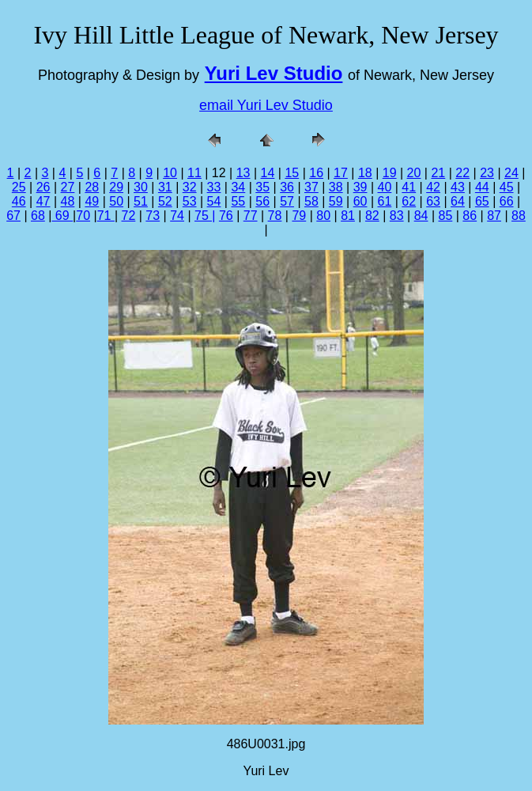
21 (438, 173)
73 (153, 216)
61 (385, 201)
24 (511, 173)
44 (482, 187)
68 (38, 216)
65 (482, 201)
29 (116, 187)
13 (243, 173)
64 (458, 201)
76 (226, 216)
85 (446, 216)
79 (299, 216)
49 (92, 201)
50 (116, 201)
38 (336, 187)
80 (323, 216)
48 (68, 201)
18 (365, 173)
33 (214, 187)
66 (507, 201)
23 (487, 173)
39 (360, 187)
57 (287, 201)
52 (165, 201)
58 (311, 201)
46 (19, 201)
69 (62, 216)
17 (341, 173)
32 (190, 187)
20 (414, 173)
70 (83, 216)
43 (458, 187)
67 (13, 216)
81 (348, 216)
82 (372, 216)
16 (316, 173)
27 (68, 187)
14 (268, 173)
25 (19, 187)
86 (470, 216)
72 (129, 216)
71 (106, 216)
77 (251, 216)
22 (462, 173)
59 (336, 201)
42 (433, 187)
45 (507, 187)
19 (390, 173)
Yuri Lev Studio (274, 73)
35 (262, 187)
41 (409, 187)
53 (190, 201)
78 (275, 216)
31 (165, 187)
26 (43, 187)
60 (360, 201)
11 (194, 173)
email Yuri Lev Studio (266, 105)
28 (92, 187)
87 (494, 216)
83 (397, 216)
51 (141, 201)
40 (385, 187)
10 (170, 173)
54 (214, 201)
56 (262, 201)
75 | (205, 216)
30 (141, 187)
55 (238, 201)
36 (287, 187)
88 (519, 216)
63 (433, 201)
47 (43, 201)
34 (238, 187)
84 (421, 216)
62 (409, 201)
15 (292, 173)
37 (311, 187)
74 (177, 216)
